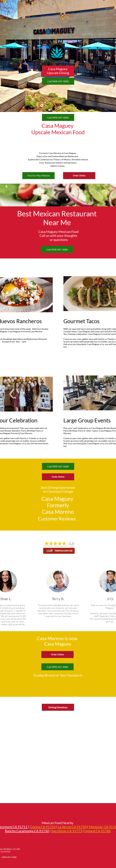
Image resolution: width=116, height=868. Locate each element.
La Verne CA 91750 (72, 827)
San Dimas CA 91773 (67, 831)
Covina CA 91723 (43, 827)
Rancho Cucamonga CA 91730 (27, 831)
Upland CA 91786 (98, 831)
